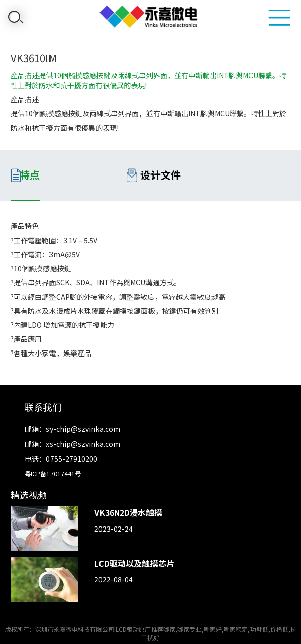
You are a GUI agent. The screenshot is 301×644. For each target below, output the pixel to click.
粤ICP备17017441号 (53, 474)
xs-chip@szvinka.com (83, 444)
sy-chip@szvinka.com (83, 429)
